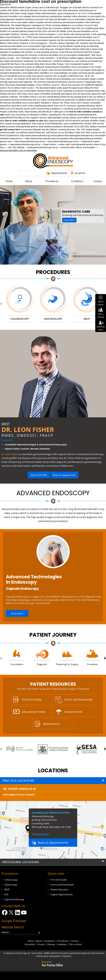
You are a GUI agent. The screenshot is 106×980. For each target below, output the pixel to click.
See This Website (16, 147)
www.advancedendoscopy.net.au (30, 141)
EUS (6, 894)
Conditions (49, 941)
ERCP (7, 889)
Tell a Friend (75, 944)
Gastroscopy (11, 885)
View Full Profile (39, 475)
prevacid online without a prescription (78, 147)
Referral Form (52, 724)
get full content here (10, 130)
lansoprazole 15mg (32, 28)
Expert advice (50, 144)
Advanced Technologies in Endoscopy (34, 579)
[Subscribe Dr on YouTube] (24, 912)
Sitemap (51, 944)
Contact (75, 941)
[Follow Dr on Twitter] (11, 912)
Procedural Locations (21, 862)
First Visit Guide (32, 699)
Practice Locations (18, 781)
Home (30, 941)
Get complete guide (90, 28)
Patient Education (59, 889)
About (39, 941)
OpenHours (101, 303)
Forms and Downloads (78, 699)
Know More (69, 220)
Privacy (41, 944)
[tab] (53, 781)
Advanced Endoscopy (53, 493)
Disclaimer (30, 944)
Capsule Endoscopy (22, 589)
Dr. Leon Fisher (28, 429)
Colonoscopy (11, 880)
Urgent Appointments (62, 894)
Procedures (53, 272)
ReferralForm (101, 328)
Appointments (59, 173)
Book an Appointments (53, 843)
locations (53, 770)
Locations (80, 173)
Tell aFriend (101, 316)
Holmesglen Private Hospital (19, 794)
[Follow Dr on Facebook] (5, 912)
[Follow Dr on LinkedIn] (18, 912)
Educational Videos (34, 712)
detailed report (70, 28)
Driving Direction (40, 834)
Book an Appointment (64, 475)
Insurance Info (73, 712)
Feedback (62, 944)
